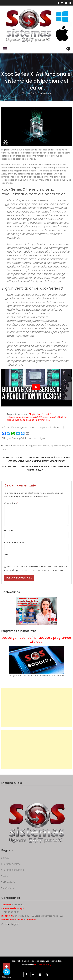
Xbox (68, 446)
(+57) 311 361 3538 (10, 912)
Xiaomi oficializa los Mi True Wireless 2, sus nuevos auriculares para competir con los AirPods (36, 459)
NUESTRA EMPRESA (12, 864)
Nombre (9, 530)
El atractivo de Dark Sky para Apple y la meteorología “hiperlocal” (36, 468)
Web (7, 554)
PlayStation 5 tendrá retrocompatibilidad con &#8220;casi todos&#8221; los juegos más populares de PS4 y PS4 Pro (37, 417)
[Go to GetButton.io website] (7, 977)
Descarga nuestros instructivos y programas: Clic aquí (37, 640)
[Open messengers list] (7, 972)
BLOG (5, 876)
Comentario (11, 503)
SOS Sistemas (44, 93)
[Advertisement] (36, 708)
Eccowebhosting (43, 964)
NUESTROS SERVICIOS (13, 870)
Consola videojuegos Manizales (51, 446)
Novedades (18, 446)
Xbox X (4, 449)
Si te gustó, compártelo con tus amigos (23, 438)
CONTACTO (8, 888)
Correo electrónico (15, 542)
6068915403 (18, 905)
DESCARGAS (9, 882)
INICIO (6, 858)
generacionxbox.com (52, 427)
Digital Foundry (28, 165)
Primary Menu (5, 49)
